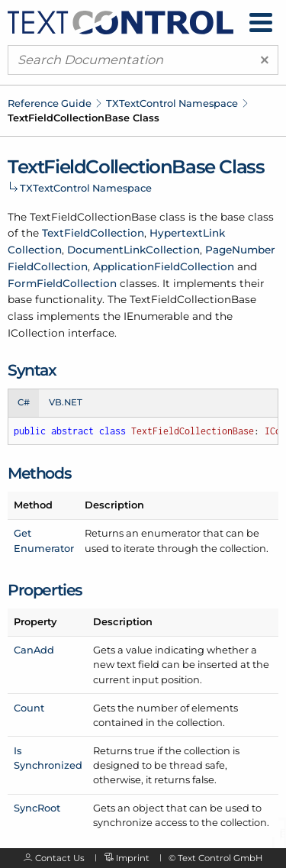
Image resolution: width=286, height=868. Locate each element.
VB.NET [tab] (66, 402)
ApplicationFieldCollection (164, 266)
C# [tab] (24, 402)
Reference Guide (50, 103)
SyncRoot (37, 808)
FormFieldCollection (62, 283)
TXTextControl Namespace (172, 103)
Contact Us (60, 858)
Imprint (133, 858)
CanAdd (34, 650)
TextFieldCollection (93, 233)
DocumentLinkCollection (133, 250)
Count (29, 708)
